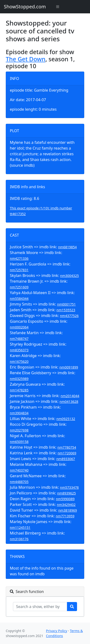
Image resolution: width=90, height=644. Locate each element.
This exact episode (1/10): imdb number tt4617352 (41, 211)
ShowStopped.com (25, 7)
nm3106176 (19, 539)
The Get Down (26, 59)
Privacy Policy (57, 631)
